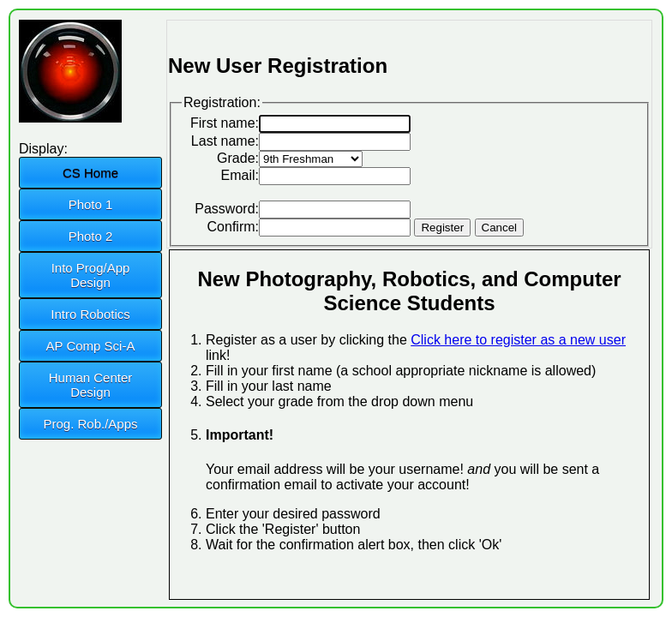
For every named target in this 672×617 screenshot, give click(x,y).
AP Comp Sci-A (91, 346)
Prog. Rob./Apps (90, 424)
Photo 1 (91, 204)
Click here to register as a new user (518, 340)
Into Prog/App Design (91, 275)
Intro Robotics (90, 314)
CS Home (90, 173)
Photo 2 (91, 236)
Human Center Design (91, 385)
